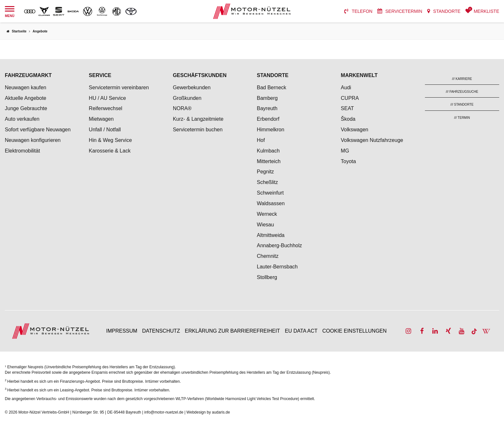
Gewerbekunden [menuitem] (192, 87)
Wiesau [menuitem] (265, 225)
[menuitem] (358, 11)
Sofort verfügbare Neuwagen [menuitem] (38, 130)
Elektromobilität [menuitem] (22, 151)
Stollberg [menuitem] (267, 277)
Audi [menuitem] (346, 87)
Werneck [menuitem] (267, 214)
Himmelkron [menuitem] (270, 130)
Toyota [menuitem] (348, 161)
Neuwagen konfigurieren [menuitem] (33, 140)
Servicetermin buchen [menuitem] (198, 130)
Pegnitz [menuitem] (265, 172)
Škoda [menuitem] (348, 119)
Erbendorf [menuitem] (268, 119)
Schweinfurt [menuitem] (270, 193)
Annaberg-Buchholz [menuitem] (279, 245)
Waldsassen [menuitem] (271, 203)
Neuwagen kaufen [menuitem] (26, 87)
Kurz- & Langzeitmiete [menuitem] (198, 119)
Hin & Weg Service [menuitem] (110, 140)
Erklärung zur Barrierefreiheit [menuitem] (232, 331)
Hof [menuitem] (261, 140)
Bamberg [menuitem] (267, 98)
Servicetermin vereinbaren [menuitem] (119, 87)
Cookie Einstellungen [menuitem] (355, 331)
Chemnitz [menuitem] (268, 256)
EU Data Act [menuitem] (301, 331)
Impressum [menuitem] (122, 331)
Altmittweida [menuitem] (271, 235)
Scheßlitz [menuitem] (267, 182)
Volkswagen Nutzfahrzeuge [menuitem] (372, 140)
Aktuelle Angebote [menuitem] (26, 98)
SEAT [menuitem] (347, 108)
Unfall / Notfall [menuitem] (105, 130)
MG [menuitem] (345, 151)
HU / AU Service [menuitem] (107, 98)
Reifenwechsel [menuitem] (105, 108)
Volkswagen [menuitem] (354, 130)
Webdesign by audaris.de (208, 412)
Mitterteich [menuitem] (269, 161)
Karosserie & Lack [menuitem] (110, 151)
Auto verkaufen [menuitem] (22, 119)
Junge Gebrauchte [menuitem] (26, 108)
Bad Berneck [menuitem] (272, 87)
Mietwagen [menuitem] (101, 119)
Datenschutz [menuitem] (161, 331)
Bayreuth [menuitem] (267, 108)
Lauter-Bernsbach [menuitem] (277, 267)
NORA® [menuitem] (183, 108)
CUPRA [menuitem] (350, 98)
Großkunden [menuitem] (187, 98)
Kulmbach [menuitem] (268, 151)
